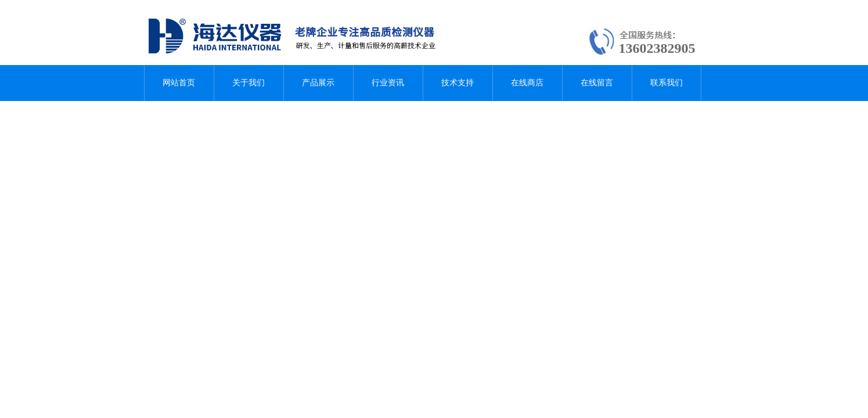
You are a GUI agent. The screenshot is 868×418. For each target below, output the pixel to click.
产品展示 (318, 83)
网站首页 (179, 83)
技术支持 (458, 83)
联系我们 (667, 83)
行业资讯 (388, 83)
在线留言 (597, 83)
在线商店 (527, 83)
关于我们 (248, 83)
